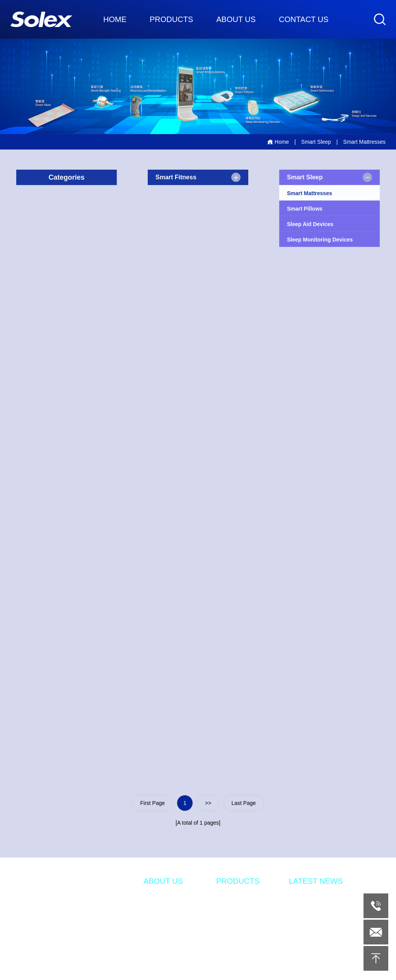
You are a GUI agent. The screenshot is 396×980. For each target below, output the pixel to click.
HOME (115, 19)
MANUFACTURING (167, 932)
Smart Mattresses (310, 194)
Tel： (23, 942)
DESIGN (154, 920)
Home (278, 142)
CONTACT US (304, 19)
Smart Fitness (176, 178)
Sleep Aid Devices (310, 225)
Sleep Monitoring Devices (320, 240)
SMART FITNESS (238, 897)
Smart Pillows (305, 209)
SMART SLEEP (235, 909)
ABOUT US (236, 19)
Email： (26, 953)
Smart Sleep (316, 142)
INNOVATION (160, 909)
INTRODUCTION (164, 897)
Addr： (25, 917)
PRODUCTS (171, 19)
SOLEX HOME (161, 955)
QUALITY (155, 943)
